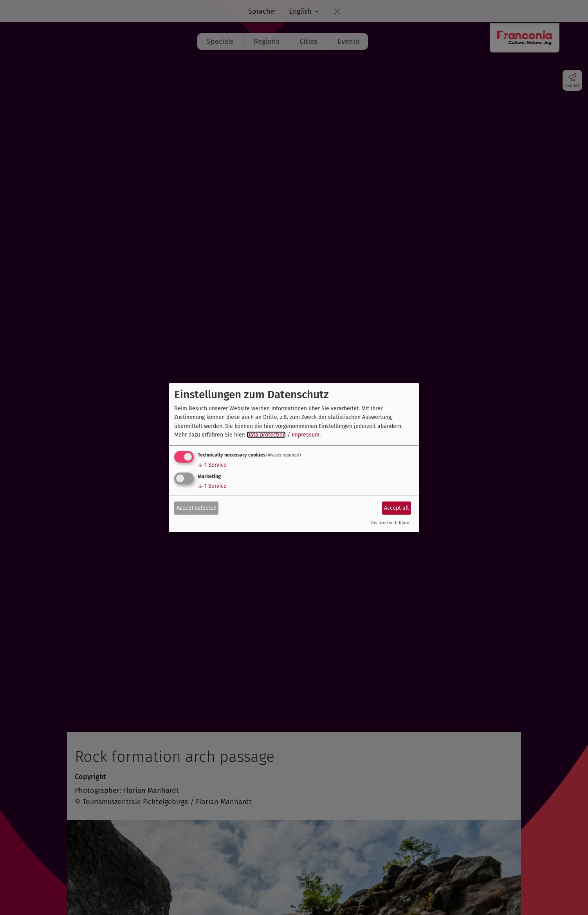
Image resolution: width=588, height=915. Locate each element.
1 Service (212, 465)
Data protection (266, 435)
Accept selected (197, 508)
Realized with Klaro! (391, 523)
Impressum (306, 435)
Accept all (396, 508)
